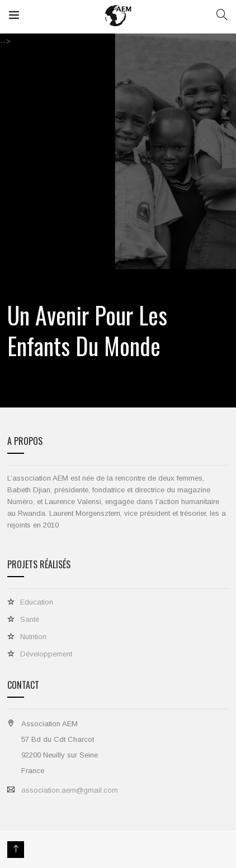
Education (37, 602)
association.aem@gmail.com (70, 790)
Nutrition (33, 637)
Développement (46, 654)
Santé (30, 619)
